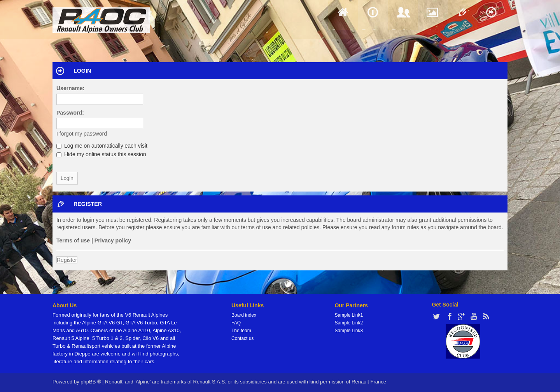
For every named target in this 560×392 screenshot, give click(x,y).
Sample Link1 (349, 315)
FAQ (236, 323)
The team (241, 331)
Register (67, 260)
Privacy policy (113, 240)
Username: (70, 88)
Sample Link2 (349, 323)
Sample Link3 (349, 331)
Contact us (242, 338)
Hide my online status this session (101, 154)
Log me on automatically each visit (102, 146)
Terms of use (73, 240)
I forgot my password (82, 134)
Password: (70, 113)
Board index (244, 315)
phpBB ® (91, 382)
